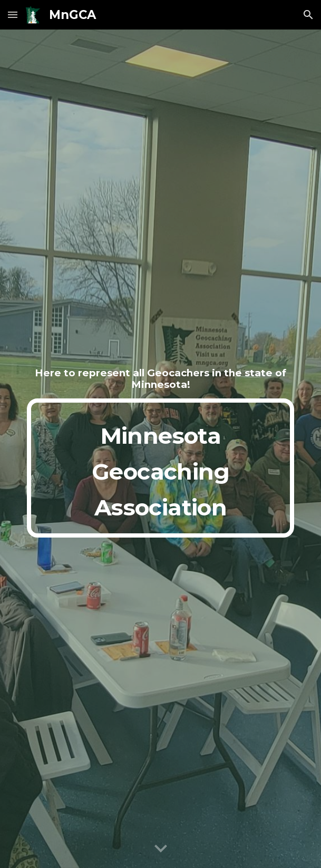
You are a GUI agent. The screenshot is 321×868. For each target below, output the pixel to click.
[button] (13, 14)
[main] (160, 379)
